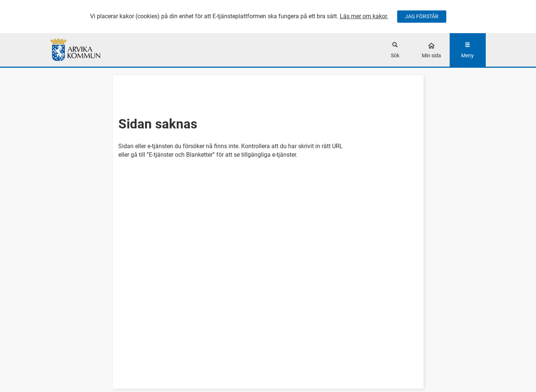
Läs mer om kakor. (364, 16)
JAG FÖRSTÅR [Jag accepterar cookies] (422, 16)
